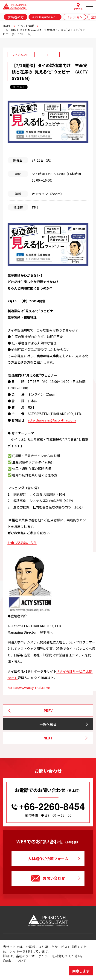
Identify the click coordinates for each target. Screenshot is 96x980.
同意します (81, 971)
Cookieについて (15, 960)
